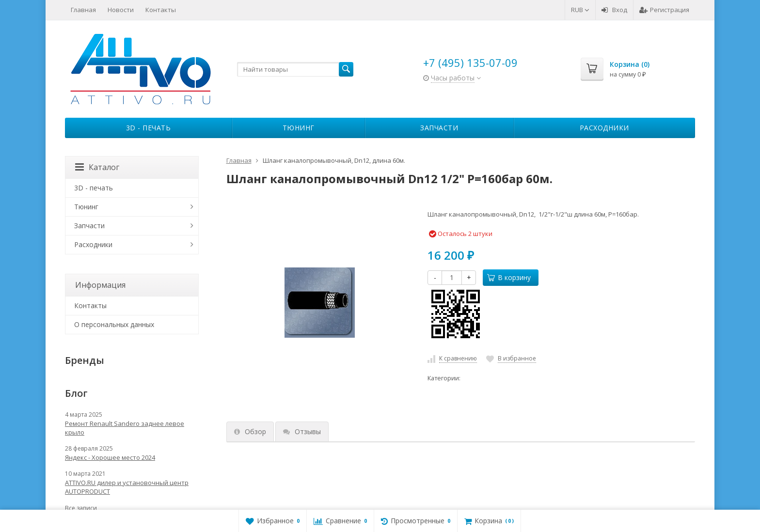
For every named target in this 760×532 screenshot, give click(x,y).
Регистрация (664, 10)
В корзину (509, 277)
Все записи (81, 508)
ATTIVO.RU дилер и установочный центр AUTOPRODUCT (127, 487)
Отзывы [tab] (302, 431)
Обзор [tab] (250, 431)
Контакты (161, 10)
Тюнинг (299, 128)
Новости (121, 10)
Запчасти (439, 128)
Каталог (97, 167)
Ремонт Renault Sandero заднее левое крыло (125, 428)
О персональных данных (114, 324)
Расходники (604, 128)
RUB (580, 10)
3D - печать (149, 128)
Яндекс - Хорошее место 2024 (110, 457)
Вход (614, 10)
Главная (83, 10)
